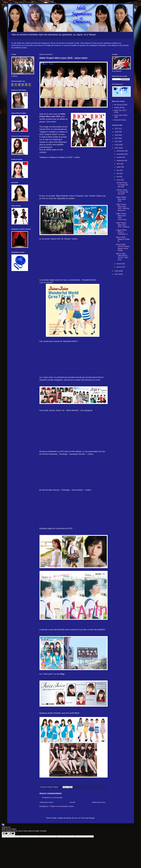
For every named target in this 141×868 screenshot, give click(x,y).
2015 (117, 148)
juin (118, 170)
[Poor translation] (12, 834)
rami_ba (77, 818)
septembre (121, 161)
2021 (117, 129)
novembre (121, 154)
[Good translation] (5, 834)
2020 (117, 132)
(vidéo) (77, 157)
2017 (117, 142)
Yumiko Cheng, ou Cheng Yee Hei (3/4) (122, 185)
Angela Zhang (119, 108)
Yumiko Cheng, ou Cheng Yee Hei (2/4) (122, 192)
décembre (121, 151)
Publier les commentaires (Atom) (62, 806)
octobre (120, 157)
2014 (117, 271)
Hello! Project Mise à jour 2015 (121, 199)
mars (119, 180)
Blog (62, 674)
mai (118, 173)
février (119, 264)
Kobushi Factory (120, 120)
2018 (117, 138)
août (118, 164)
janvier (119, 267)
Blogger (92, 818)
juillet (119, 167)
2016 (117, 145)
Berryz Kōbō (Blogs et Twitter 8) (123, 239)
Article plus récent (46, 802)
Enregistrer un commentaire (52, 798)
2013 (117, 274)
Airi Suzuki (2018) (121, 105)
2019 (117, 135)
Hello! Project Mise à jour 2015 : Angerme (123, 225)
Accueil (72, 802)
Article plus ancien (99, 802)
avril (118, 177)
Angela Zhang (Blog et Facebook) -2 (122, 232)
